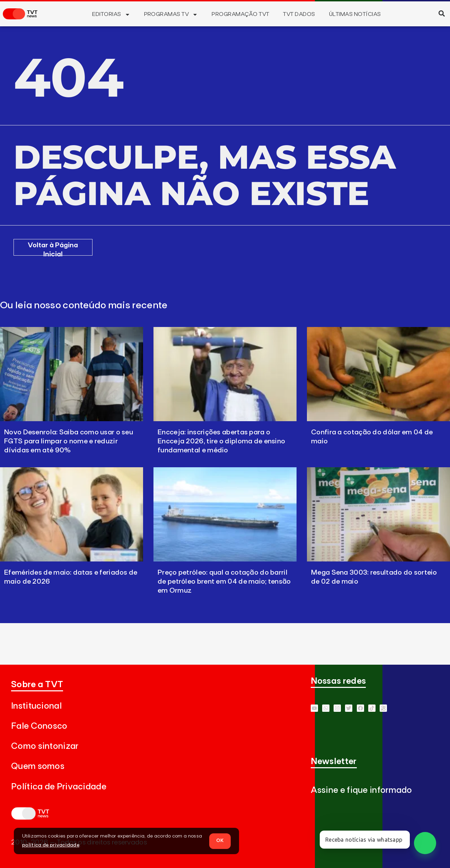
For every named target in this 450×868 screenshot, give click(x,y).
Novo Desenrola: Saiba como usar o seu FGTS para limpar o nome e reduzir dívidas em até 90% (69, 441)
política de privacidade (51, 845)
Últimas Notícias (355, 14)
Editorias (111, 15)
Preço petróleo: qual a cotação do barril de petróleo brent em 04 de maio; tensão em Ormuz (224, 582)
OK (220, 841)
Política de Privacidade (59, 787)
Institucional (36, 706)
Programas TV (171, 15)
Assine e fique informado (361, 790)
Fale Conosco (39, 726)
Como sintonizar (45, 746)
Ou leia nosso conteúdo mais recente (84, 305)
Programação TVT (240, 14)
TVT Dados (299, 14)
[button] (442, 13)
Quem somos (38, 766)
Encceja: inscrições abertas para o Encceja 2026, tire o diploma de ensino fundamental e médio (221, 441)
